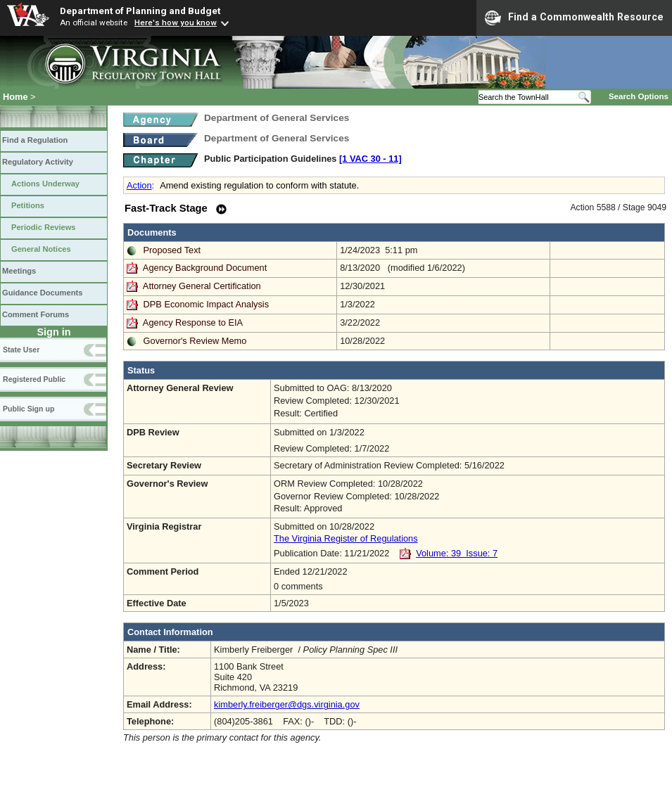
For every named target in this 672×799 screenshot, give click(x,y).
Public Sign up (28, 409)
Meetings (19, 271)
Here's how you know (176, 23)
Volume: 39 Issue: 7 (457, 553)
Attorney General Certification (202, 286)
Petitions (28, 205)
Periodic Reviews (44, 227)
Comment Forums (36, 314)
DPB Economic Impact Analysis (207, 304)
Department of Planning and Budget (140, 11)
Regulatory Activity (38, 162)
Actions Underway (45, 184)
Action (139, 185)
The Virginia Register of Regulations (346, 538)
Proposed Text (172, 250)
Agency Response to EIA (193, 322)
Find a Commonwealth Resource (574, 18)
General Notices (41, 249)
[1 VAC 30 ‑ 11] (370, 159)
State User (21, 350)
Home (15, 97)
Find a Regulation (35, 140)
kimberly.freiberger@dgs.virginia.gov (287, 704)
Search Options (639, 96)
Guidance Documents (42, 293)
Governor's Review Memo (195, 341)
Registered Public (34, 379)
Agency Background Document (205, 268)
